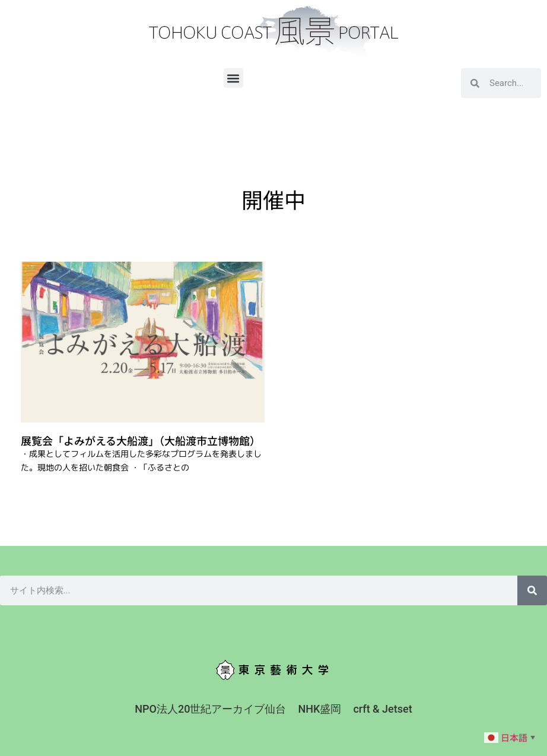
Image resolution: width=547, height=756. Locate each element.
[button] (233, 78)
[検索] (532, 590)
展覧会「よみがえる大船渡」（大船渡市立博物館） (141, 440)
